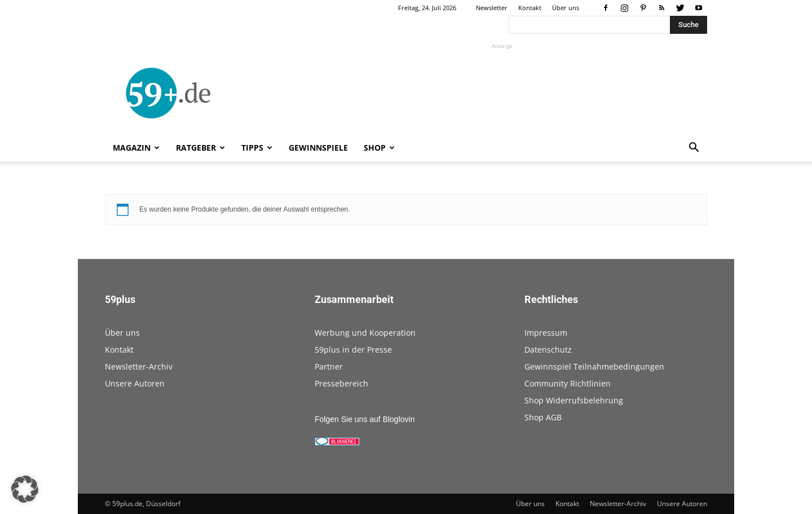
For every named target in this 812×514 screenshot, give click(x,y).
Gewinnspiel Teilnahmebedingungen (594, 366)
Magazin (136, 148)
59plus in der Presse (353, 350)
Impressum (546, 333)
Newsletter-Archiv (139, 366)
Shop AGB (543, 417)
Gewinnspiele (318, 148)
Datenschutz (548, 350)
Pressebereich (341, 383)
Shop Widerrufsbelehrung (574, 400)
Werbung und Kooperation (365, 333)
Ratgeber (200, 148)
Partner (329, 366)
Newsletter (492, 8)
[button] (694, 149)
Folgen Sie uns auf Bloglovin (365, 419)
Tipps (257, 148)
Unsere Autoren (135, 383)
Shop (379, 148)
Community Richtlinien (568, 383)
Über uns (566, 8)
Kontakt (530, 8)
